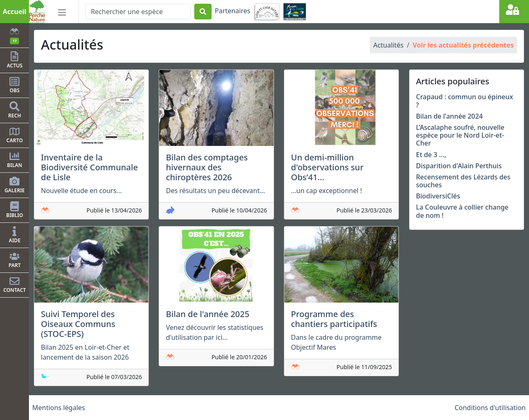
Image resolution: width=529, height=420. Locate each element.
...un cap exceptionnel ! (326, 191)
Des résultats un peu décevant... (215, 191)
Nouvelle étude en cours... (81, 191)
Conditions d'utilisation (490, 408)
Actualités (388, 45)
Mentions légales (59, 408)
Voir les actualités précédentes (463, 45)
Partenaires (233, 11)
